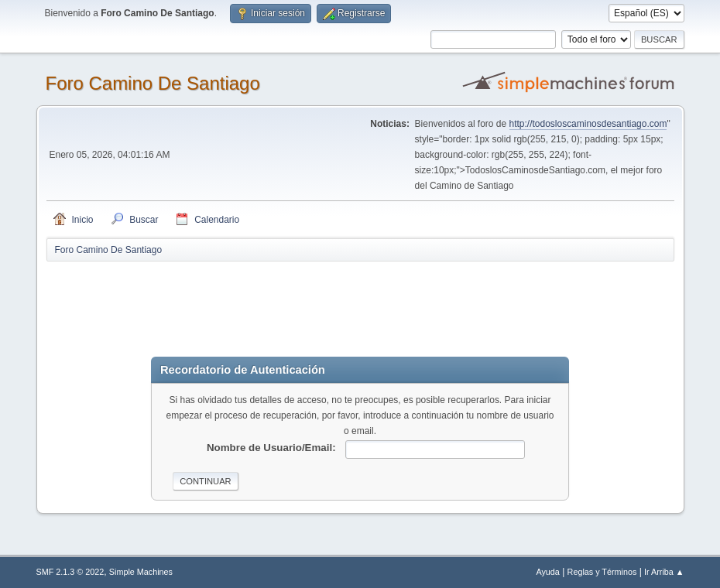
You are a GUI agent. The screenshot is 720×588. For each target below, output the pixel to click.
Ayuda (547, 572)
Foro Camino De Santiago (153, 83)
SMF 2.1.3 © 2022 (70, 572)
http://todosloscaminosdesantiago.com (588, 124)
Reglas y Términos (602, 572)
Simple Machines (141, 572)
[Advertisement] (319, 298)
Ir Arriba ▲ (664, 572)
